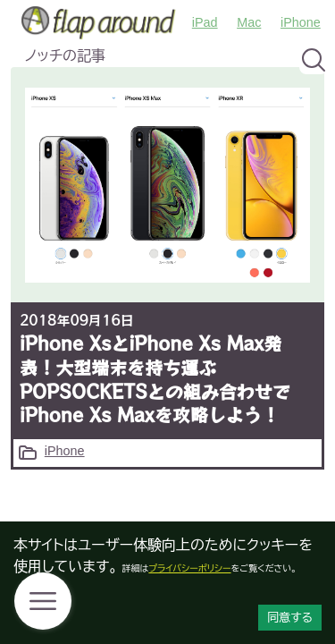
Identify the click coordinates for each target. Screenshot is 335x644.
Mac (249, 22)
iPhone (301, 22)
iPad (205, 22)
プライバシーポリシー (189, 568)
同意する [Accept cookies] (290, 618)
